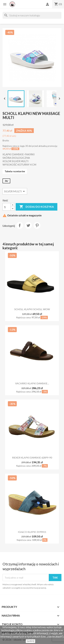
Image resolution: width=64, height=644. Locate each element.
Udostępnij (20, 225)
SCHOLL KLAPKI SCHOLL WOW (32, 309)
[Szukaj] (32, 15)
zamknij (30, 641)
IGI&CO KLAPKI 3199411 (32, 532)
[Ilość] (7, 207)
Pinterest (37, 225)
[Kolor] (15, 191)
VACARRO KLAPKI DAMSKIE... (32, 383)
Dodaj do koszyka (37, 207)
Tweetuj (28, 225)
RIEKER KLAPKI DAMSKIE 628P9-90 (32, 458)
